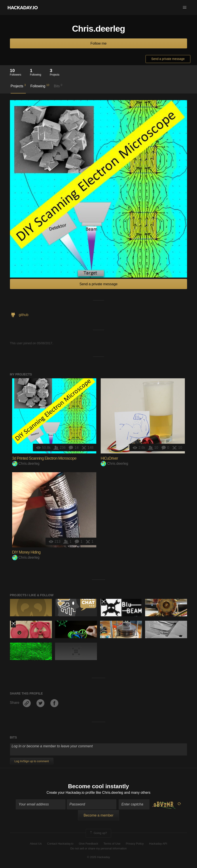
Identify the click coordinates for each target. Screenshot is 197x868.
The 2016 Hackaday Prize (103, 602)
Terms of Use (112, 844)
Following (40, 86)
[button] (185, 8)
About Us (36, 844)
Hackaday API (158, 844)
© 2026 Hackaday (98, 857)
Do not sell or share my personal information (98, 849)
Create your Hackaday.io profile (71, 793)
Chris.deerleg (26, 464)
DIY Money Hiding (26, 552)
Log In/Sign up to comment (32, 761)
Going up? (98, 833)
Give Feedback (88, 844)
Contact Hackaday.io (60, 844)
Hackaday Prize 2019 (13, 624)
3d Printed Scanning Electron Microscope (44, 458)
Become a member (98, 816)
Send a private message (168, 59)
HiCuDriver (109, 458)
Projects (18, 86)
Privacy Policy (135, 844)
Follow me (99, 43)
